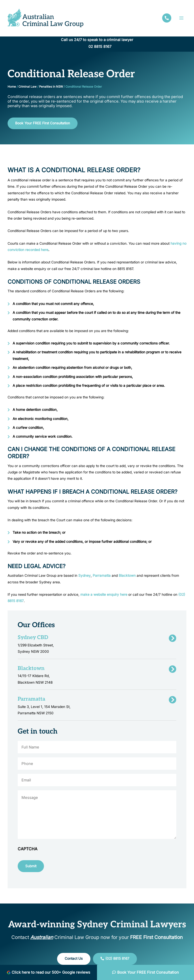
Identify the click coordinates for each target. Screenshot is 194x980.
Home (12, 87)
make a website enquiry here (104, 594)
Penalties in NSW (51, 87)
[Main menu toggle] (181, 18)
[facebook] (167, 18)
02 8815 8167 (100, 47)
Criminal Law (28, 87)
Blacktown (127, 575)
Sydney (84, 575)
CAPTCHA (28, 849)
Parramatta (102, 575)
